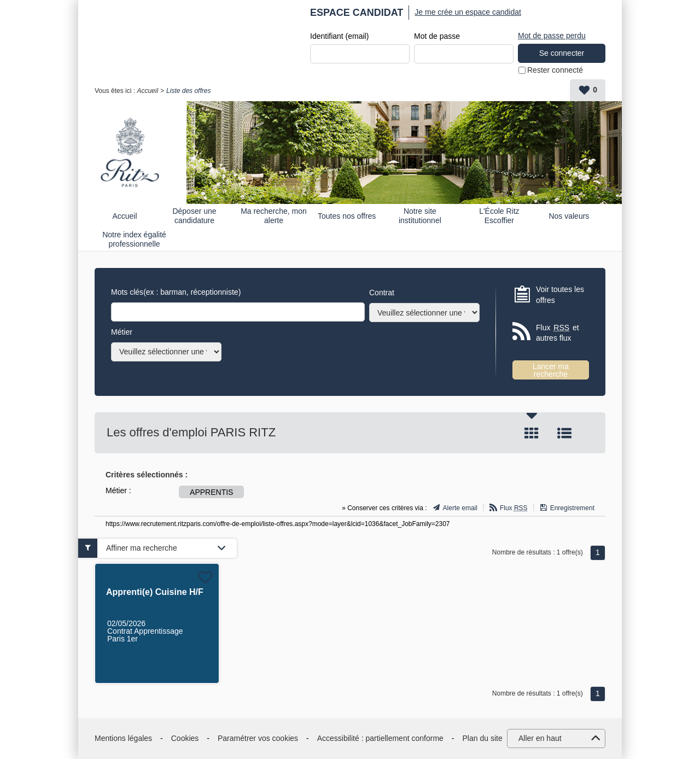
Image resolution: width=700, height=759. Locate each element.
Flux (514, 508)
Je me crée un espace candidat (468, 12)
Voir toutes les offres (560, 295)
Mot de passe (437, 36)
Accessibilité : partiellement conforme (380, 738)
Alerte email (460, 508)
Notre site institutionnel (420, 216)
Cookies (185, 738)
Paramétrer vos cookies (258, 738)
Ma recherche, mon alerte (274, 216)
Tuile (532, 433)
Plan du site (483, 738)
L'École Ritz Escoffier (499, 216)
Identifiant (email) (339, 36)
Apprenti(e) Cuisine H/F (155, 592)
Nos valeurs (569, 216)
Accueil (147, 91)
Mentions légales (123, 738)
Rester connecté (555, 70)
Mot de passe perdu (552, 36)
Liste (564, 433)
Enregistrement (572, 508)
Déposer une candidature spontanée (194, 216)
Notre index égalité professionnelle (134, 239)
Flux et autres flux (558, 333)
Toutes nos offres (347, 216)
